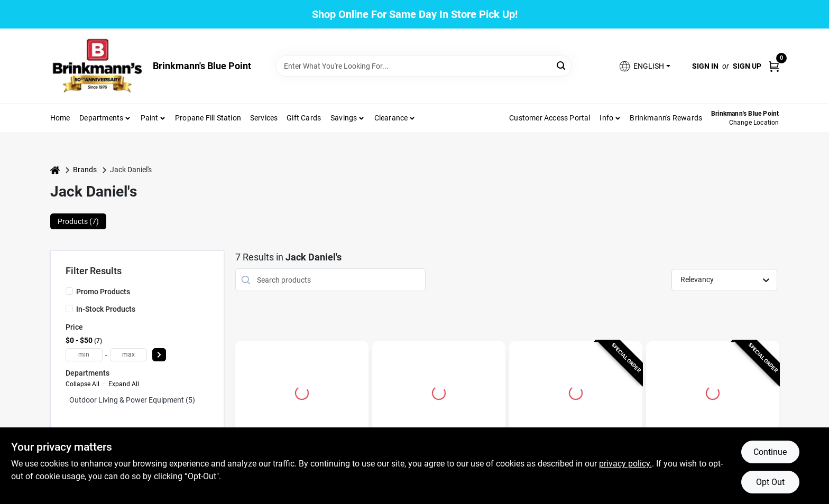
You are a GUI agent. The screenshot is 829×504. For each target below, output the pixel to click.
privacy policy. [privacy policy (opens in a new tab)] (625, 464)
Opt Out (770, 482)
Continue (770, 452)
